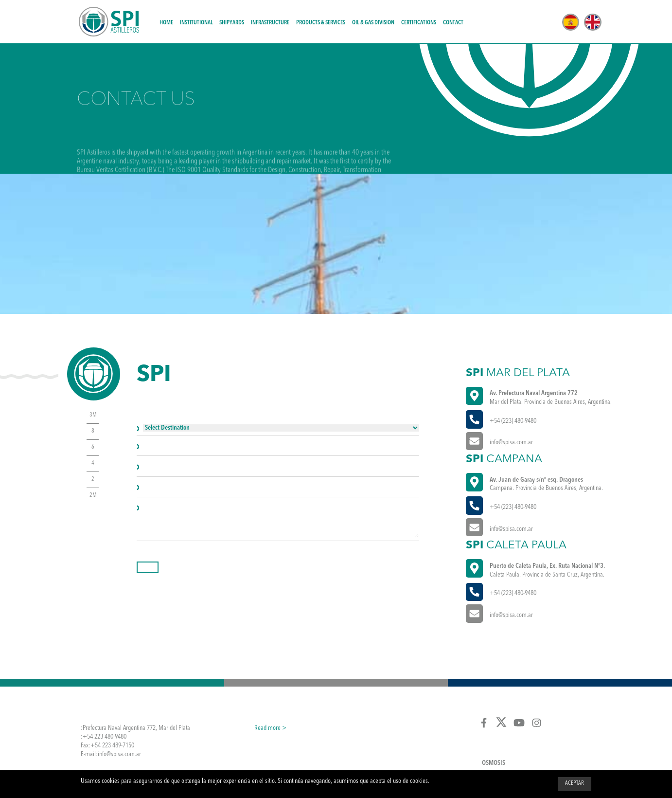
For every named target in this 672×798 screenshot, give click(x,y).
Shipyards (232, 23)
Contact (453, 23)
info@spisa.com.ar (511, 443)
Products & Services (321, 23)
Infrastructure (270, 23)
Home (166, 23)
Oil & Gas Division (373, 23)
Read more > (270, 728)
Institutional (196, 23)
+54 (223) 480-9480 (513, 421)
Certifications (419, 23)
